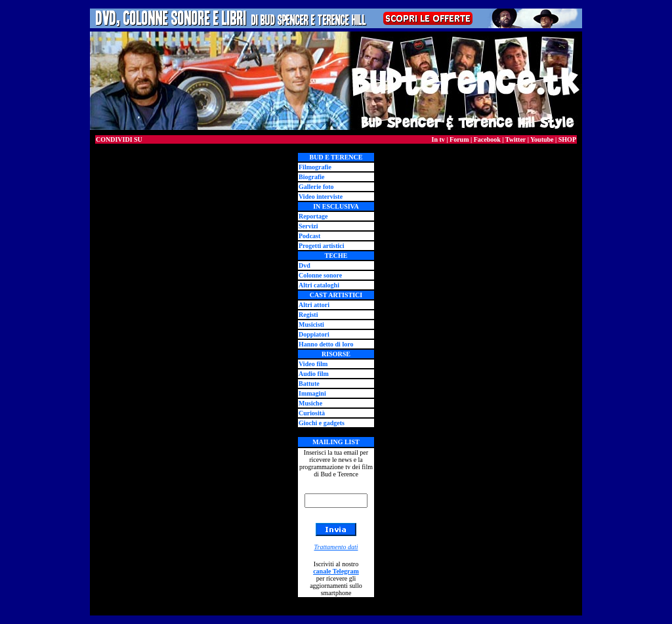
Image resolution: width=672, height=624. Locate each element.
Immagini (312, 393)
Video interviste (321, 197)
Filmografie (315, 167)
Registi (308, 315)
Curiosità (312, 413)
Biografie (311, 177)
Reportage (313, 216)
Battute (309, 384)
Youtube (542, 139)
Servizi (308, 226)
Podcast (309, 236)
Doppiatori (314, 334)
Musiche (310, 403)
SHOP (567, 139)
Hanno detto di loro (326, 344)
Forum (459, 139)
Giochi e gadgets (322, 423)
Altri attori (314, 305)
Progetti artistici (322, 246)
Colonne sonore (320, 275)
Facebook (487, 139)
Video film (313, 364)
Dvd (304, 265)
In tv (438, 139)
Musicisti (311, 324)
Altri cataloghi (319, 285)
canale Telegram (336, 571)
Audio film (314, 374)
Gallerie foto (316, 187)
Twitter (515, 139)
